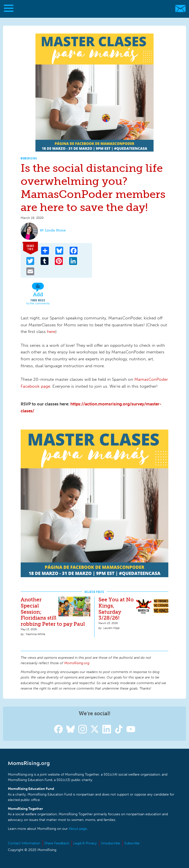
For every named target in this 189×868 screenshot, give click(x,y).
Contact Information (24, 843)
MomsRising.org (92, 9)
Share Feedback (57, 843)
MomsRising (29, 158)
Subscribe (132, 843)
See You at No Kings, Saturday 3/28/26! (116, 609)
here (51, 331)
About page (78, 829)
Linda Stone (55, 230)
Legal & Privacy (85, 843)
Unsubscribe (110, 843)
